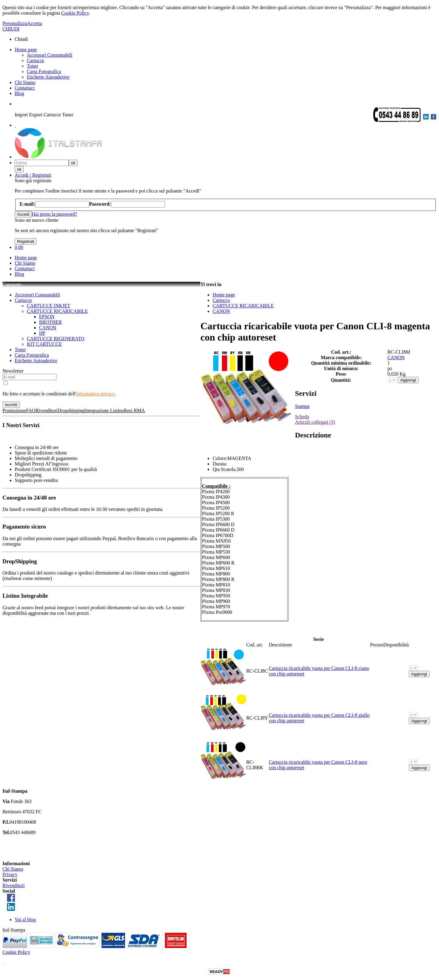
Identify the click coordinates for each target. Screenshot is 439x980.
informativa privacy (95, 394)
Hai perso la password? (54, 214)
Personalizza (15, 23)
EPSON (47, 317)
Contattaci (25, 88)
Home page (26, 50)
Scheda (302, 417)
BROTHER (50, 322)
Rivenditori (14, 885)
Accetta (35, 23)
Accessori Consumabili (50, 55)
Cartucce (36, 60)
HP (42, 333)
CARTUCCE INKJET (49, 306)
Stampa (302, 406)
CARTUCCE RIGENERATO (56, 339)
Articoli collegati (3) (315, 422)
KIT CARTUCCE (44, 344)
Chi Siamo (25, 82)
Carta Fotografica (44, 71)
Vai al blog (25, 920)
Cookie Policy (75, 13)
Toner (32, 66)
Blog (19, 93)
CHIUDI (11, 29)
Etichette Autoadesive (48, 77)
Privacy (10, 874)
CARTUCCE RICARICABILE (57, 311)
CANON (48, 328)
